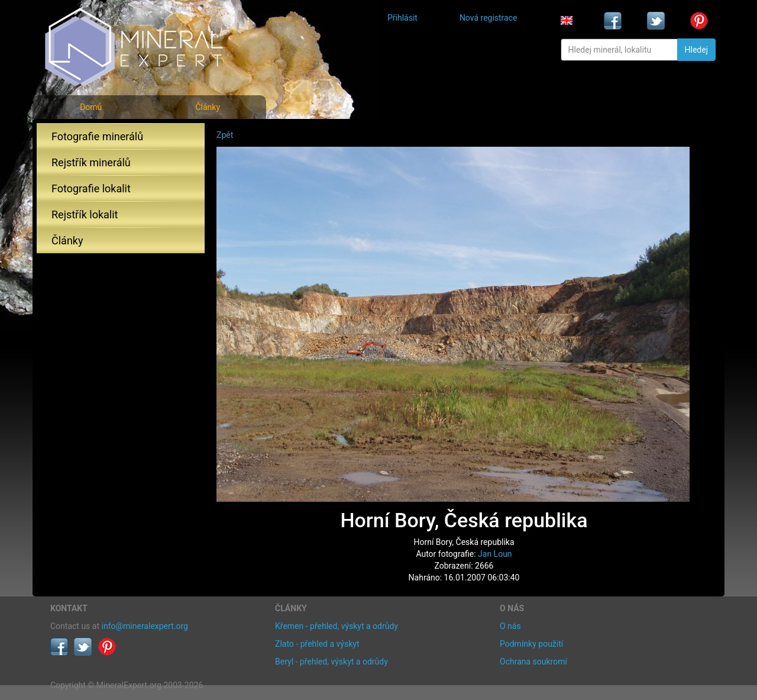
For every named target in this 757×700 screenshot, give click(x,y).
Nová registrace (489, 18)
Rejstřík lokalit (85, 214)
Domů (91, 107)
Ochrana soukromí (533, 662)
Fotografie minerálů (97, 136)
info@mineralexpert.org (145, 626)
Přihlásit (402, 18)
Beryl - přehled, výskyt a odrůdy (331, 662)
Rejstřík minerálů (91, 162)
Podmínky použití (531, 644)
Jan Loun (495, 554)
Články (208, 107)
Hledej (696, 50)
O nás (510, 626)
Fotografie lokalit (91, 188)
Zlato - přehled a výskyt (317, 644)
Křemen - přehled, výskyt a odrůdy (337, 626)
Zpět (225, 135)
